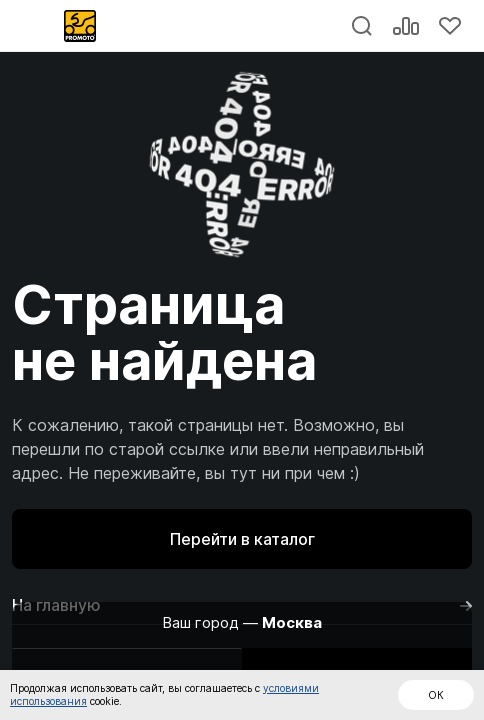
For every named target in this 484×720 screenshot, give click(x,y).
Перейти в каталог (242, 539)
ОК (436, 695)
